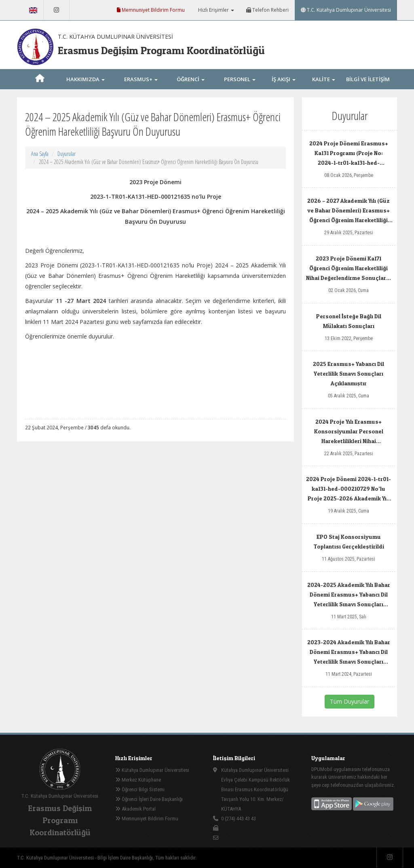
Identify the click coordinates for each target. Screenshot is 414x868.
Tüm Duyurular (350, 701)
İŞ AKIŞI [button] (284, 79)
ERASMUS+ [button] (141, 79)
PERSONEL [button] (240, 79)
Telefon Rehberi (267, 10)
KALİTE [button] (324, 79)
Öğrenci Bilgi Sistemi (140, 789)
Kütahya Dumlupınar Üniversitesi (152, 770)
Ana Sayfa (40, 154)
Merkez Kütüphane (138, 780)
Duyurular (67, 154)
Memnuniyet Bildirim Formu (151, 10)
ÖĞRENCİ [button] (191, 79)
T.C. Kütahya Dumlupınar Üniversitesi (346, 10)
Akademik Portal (135, 809)
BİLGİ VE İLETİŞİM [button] (368, 88)
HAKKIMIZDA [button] (86, 79)
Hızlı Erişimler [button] (215, 10)
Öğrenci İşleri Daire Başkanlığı (149, 799)
